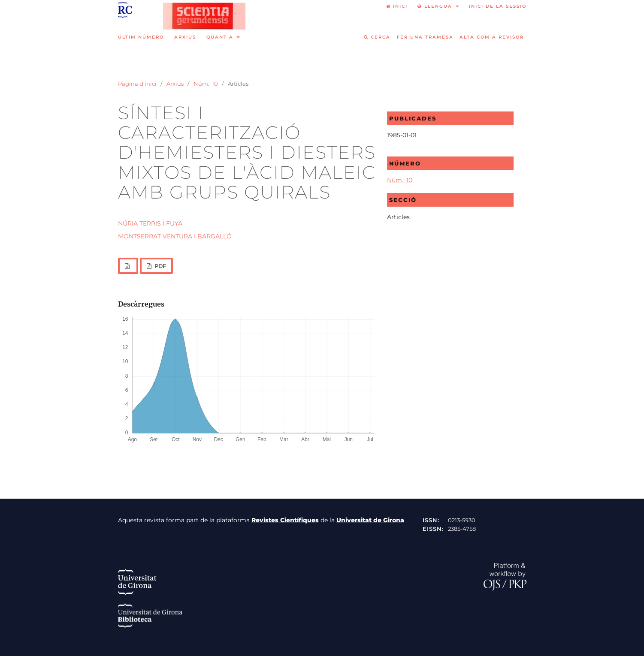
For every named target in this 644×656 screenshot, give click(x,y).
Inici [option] (397, 6)
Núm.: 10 (206, 84)
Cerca (377, 37)
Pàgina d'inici (137, 84)
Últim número (141, 37)
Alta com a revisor (492, 37)
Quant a (221, 37)
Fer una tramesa (425, 37)
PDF (160, 266)
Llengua (436, 6)
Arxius (185, 37)
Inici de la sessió (498, 6)
